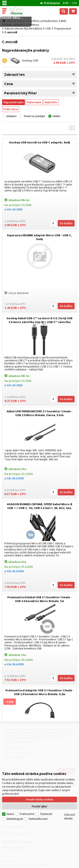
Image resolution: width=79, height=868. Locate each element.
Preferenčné (27, 814)
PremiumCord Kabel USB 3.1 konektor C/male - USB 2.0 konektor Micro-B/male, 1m (39, 599)
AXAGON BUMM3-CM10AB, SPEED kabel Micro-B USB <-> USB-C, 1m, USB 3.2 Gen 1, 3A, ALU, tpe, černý (40, 508)
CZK (74, 3)
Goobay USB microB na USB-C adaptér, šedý (40, 142)
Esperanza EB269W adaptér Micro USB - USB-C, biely (39, 237)
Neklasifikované (38, 819)
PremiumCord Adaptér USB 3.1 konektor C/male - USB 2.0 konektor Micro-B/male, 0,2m (40, 692)
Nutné (10, 814)
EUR (66, 3)
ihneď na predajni (34, 116)
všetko (56, 116)
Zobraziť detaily (70, 816)
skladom (11, 116)
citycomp (21, 11)
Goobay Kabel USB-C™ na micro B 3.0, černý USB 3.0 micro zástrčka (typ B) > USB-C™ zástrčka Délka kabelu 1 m (39, 322)
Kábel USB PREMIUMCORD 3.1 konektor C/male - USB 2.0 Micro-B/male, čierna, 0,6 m (40, 413)
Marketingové (15, 819)
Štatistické (46, 814)
